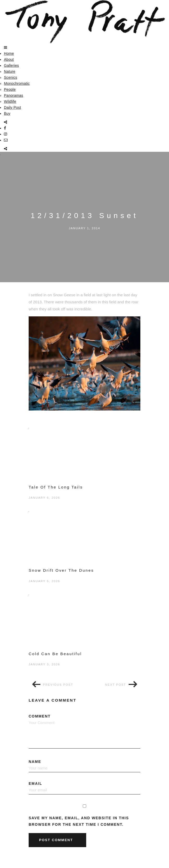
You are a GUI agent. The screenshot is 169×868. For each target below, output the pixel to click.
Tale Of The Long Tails (56, 487)
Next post (116, 685)
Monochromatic (17, 83)
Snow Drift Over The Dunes (61, 570)
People (10, 89)
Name (85, 766)
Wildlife (10, 101)
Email (85, 788)
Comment (85, 731)
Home (9, 53)
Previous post (58, 685)
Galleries (11, 65)
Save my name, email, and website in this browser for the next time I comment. (79, 821)
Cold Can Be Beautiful (55, 654)
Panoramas (14, 95)
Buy (7, 113)
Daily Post (12, 107)
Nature (10, 71)
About (9, 59)
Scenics (11, 77)
